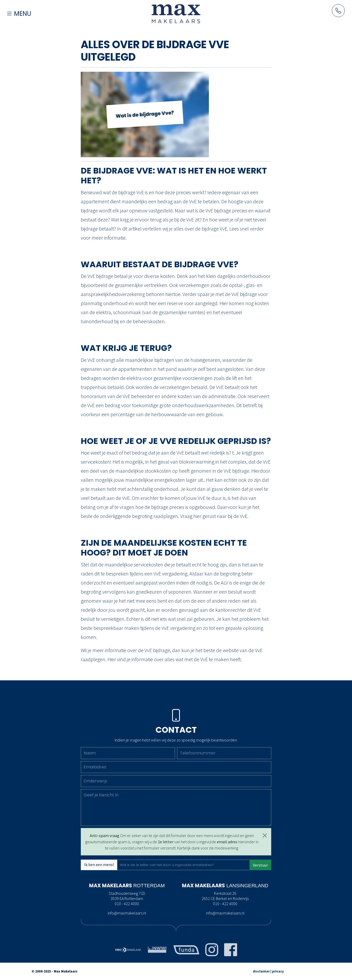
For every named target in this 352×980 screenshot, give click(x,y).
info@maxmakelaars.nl (127, 913)
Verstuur (260, 865)
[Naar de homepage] (176, 13)
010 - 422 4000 (127, 904)
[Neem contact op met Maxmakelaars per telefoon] (338, 11)
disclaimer (261, 971)
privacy (278, 971)
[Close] (265, 835)
